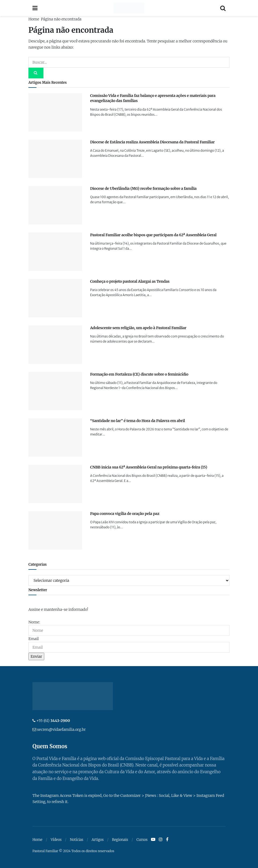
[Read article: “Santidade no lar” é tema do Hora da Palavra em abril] (55, 437)
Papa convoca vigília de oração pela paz (125, 514)
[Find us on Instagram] (161, 840)
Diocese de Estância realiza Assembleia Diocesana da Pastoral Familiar (152, 142)
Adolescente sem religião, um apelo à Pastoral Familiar (138, 328)
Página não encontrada (61, 19)
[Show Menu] (35, 8)
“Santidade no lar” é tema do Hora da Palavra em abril (138, 421)
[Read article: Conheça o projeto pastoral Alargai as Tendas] (55, 298)
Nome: (34, 622)
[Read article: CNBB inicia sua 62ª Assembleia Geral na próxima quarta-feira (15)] (55, 484)
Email (34, 639)
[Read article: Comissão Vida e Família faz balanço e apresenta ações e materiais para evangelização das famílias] (55, 112)
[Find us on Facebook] (167, 840)
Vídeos (56, 840)
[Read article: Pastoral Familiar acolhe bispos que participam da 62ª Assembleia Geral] (55, 252)
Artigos (97, 840)
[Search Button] (223, 8)
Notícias (77, 840)
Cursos (142, 840)
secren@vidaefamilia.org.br (61, 729)
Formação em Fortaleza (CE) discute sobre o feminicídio (139, 374)
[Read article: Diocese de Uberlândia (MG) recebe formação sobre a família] (55, 205)
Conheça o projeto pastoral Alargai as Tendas (130, 281)
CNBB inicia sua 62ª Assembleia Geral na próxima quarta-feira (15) (149, 467)
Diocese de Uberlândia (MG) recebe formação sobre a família (143, 188)
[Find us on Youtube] (153, 840)
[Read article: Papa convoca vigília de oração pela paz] (55, 530)
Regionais (120, 840)
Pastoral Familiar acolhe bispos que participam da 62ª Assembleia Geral (153, 235)
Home (34, 19)
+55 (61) (53, 721)
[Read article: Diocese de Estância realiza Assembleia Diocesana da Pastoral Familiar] (55, 159)
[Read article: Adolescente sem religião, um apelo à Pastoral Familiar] (55, 345)
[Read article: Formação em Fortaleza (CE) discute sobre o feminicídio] (55, 391)
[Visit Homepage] (129, 8)
